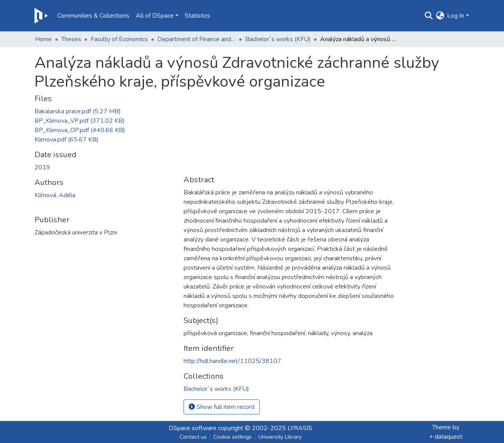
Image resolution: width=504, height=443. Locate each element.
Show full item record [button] (222, 407)
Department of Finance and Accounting (197, 39)
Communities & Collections (93, 16)
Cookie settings (233, 437)
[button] (440, 16)
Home (43, 39)
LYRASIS (300, 428)
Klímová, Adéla (55, 195)
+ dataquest (446, 437)
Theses (71, 39)
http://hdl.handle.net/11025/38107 (232, 361)
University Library (280, 437)
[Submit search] (428, 16)
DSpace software (193, 428)
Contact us (193, 437)
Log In (456, 16)
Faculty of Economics (119, 39)
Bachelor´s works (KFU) (278, 39)
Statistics (197, 16)
